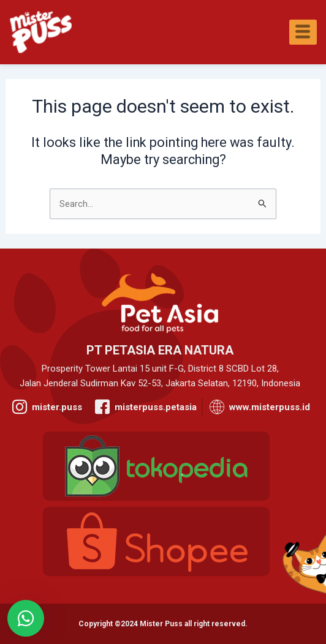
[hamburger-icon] (303, 32)
